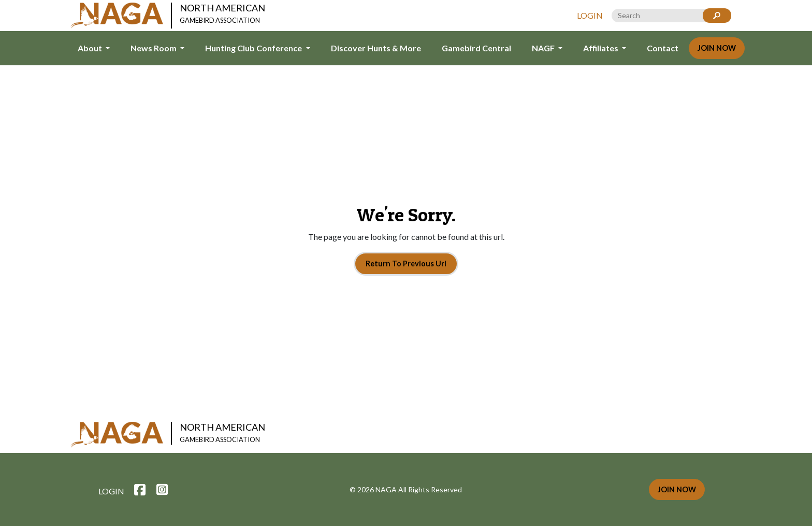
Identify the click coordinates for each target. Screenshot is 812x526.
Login (590, 15)
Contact (663, 48)
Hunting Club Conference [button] (254, 48)
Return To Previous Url (406, 264)
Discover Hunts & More (376, 48)
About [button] (91, 48)
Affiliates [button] (601, 48)
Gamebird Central (476, 48)
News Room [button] (154, 48)
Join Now (717, 48)
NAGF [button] (544, 48)
